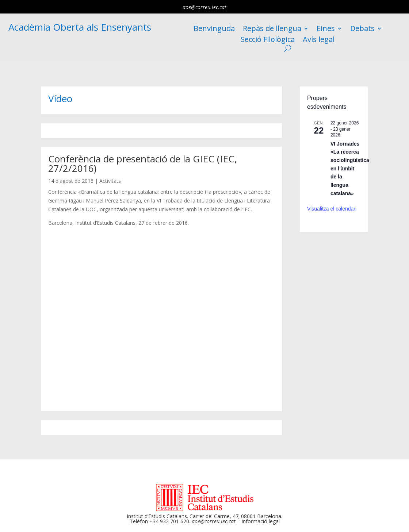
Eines (326, 30)
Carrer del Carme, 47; (215, 516)
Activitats (110, 181)
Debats (362, 30)
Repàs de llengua (272, 30)
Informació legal (261, 521)
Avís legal (319, 41)
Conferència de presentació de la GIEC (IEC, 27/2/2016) (143, 163)
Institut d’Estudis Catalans (157, 516)
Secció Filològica (268, 41)
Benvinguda (214, 30)
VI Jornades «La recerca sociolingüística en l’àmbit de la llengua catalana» (350, 169)
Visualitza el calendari (332, 209)
